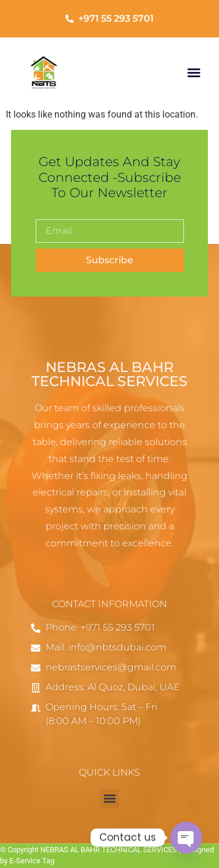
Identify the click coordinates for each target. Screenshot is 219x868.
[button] (194, 73)
